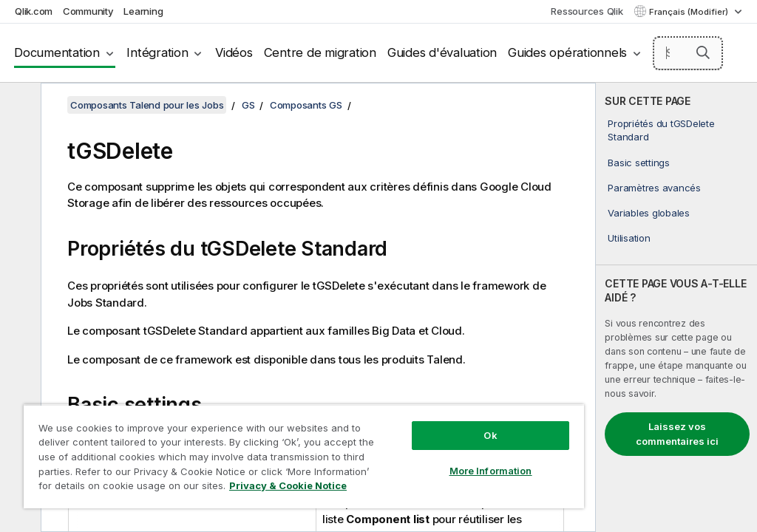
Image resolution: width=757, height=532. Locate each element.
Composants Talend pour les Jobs (147, 105)
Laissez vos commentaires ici (677, 434)
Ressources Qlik (587, 11)
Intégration (157, 52)
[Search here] (688, 53)
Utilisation (629, 238)
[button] (703, 52)
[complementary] (676, 307)
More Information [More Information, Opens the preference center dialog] (491, 471)
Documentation (57, 52)
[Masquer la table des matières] (18, 106)
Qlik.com (34, 11)
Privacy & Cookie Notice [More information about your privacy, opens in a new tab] (288, 485)
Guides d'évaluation (442, 52)
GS (248, 105)
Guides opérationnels (567, 52)
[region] (304, 456)
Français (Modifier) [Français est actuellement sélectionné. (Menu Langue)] (690, 12)
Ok (490, 435)
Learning (143, 11)
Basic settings (639, 163)
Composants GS (306, 105)
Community (88, 11)
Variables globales (649, 213)
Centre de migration (320, 52)
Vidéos (234, 52)
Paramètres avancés (654, 188)
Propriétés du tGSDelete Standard (661, 130)
